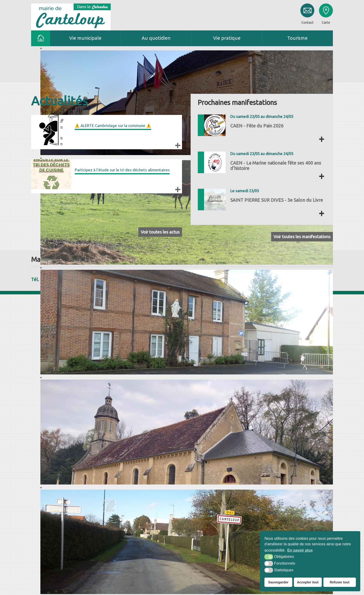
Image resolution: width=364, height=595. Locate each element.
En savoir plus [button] (300, 550)
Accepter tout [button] (308, 582)
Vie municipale (85, 38)
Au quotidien (156, 38)
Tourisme (297, 38)
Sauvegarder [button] (278, 582)
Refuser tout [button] (340, 582)
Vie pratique (227, 38)
